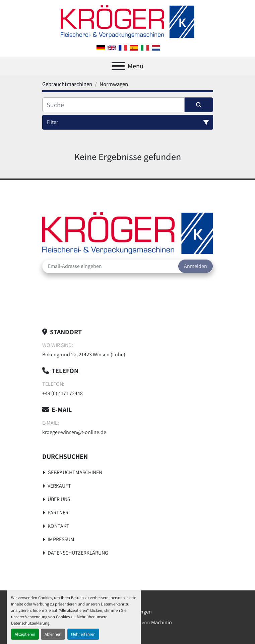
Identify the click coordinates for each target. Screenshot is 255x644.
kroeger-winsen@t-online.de (74, 432)
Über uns (59, 499)
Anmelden (196, 266)
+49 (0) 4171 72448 (62, 393)
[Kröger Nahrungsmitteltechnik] (128, 233)
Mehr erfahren (83, 634)
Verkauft (59, 486)
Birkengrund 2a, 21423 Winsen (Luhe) (84, 354)
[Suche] (113, 105)
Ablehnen (53, 634)
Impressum (61, 539)
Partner (58, 513)
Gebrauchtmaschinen (75, 472)
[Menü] (118, 66)
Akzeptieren (25, 634)
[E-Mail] (110, 266)
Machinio (162, 622)
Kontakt (58, 526)
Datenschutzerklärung (30, 623)
